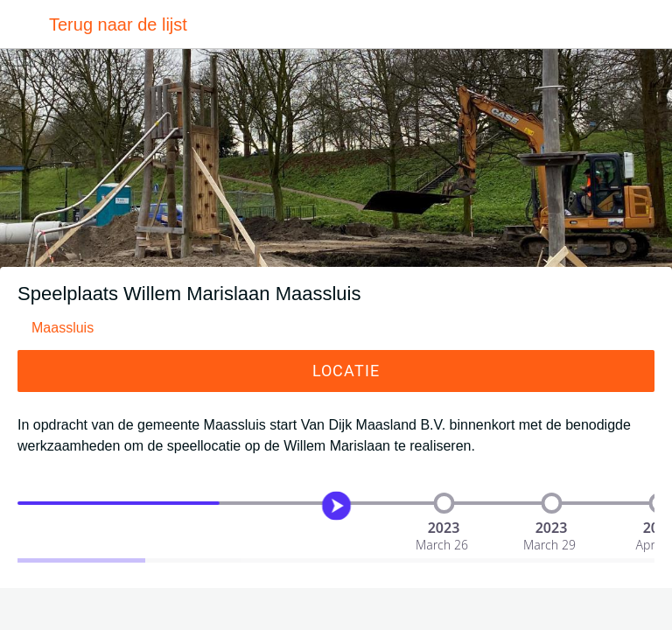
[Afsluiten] (24, 24)
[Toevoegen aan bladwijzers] (336, 609)
